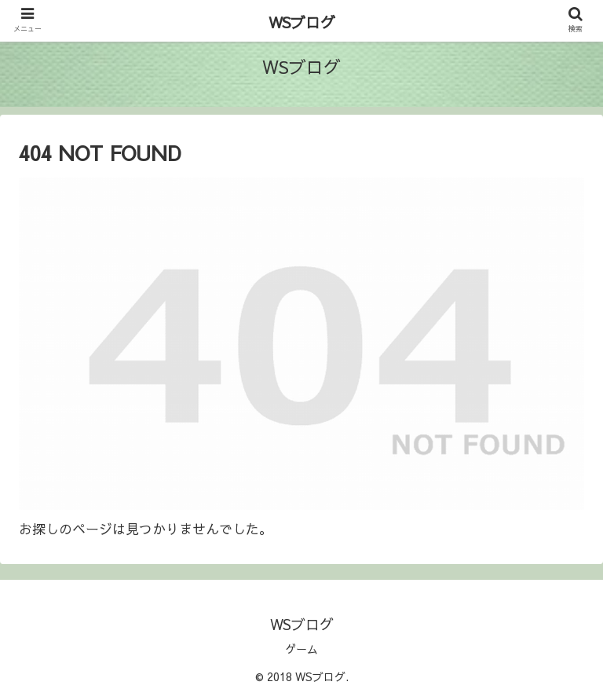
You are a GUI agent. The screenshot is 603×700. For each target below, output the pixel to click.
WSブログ (302, 22)
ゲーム (301, 649)
